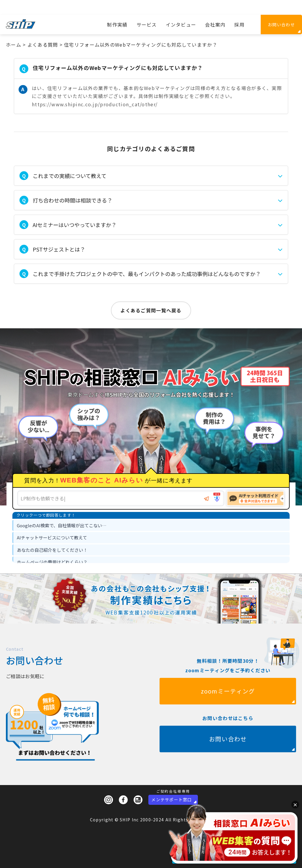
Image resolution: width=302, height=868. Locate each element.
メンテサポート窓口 (172, 800)
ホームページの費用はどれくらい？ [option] (52, 562)
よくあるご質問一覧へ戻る (151, 310)
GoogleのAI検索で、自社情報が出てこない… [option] (62, 525)
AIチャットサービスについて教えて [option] (52, 537)
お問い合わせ (281, 25)
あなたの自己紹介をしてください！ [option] (52, 550)
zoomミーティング (228, 713)
